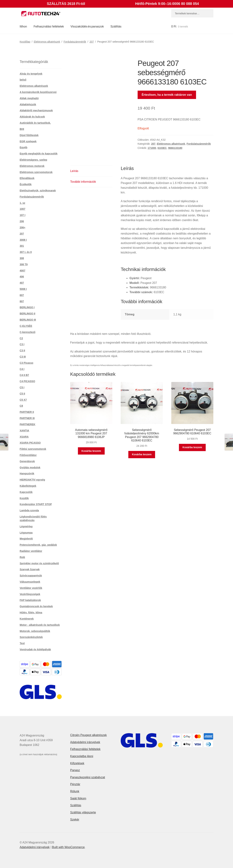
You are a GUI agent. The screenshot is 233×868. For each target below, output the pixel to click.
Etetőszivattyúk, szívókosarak (38, 191)
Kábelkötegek (28, 486)
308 (22, 258)
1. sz (22, 203)
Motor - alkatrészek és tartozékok (40, 625)
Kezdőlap (25, 42)
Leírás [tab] (74, 171)
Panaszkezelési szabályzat (88, 777)
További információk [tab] (83, 182)
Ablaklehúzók (28, 104)
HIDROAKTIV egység (32, 480)
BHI (22, 129)
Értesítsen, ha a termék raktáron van (167, 95)
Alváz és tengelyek (31, 74)
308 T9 (24, 264)
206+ (23, 227)
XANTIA (24, 431)
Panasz (75, 770)
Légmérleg (26, 526)
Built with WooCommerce (68, 847)
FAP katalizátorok (30, 600)
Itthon (23, 26)
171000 (152, 148)
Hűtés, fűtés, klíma (31, 613)
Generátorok (27, 461)
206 (22, 221)
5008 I (23, 289)
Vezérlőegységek (30, 594)
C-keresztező (27, 332)
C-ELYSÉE (26, 326)
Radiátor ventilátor (31, 551)
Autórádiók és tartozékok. (35, 123)
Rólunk (75, 791)
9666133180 (175, 148)
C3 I (22, 344)
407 (22, 283)
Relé (22, 557)
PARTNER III (27, 418)
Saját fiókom (78, 798)
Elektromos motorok (32, 166)
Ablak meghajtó (29, 98)
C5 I (22, 387)
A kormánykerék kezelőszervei (38, 92)
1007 (22, 209)
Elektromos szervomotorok (36, 172)
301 (22, 246)
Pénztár (75, 784)
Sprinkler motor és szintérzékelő (39, 563)
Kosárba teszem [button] (91, 451)
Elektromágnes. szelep (33, 160)
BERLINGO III (28, 320)
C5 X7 (23, 400)
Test (22, 643)
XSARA (24, 437)
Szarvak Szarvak (30, 569)
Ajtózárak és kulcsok (32, 117)
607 (22, 295)
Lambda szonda (29, 510)
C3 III (23, 357)
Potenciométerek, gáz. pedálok (38, 545)
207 (92, 42)
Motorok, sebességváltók (35, 631)
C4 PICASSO (27, 381)
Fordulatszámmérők (75, 42)
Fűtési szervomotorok (33, 449)
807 (22, 301)
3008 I (23, 240)
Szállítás (116, 26)
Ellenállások (27, 178)
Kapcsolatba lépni (82, 756)
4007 (22, 271)
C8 (21, 406)
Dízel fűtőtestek (29, 135)
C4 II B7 (24, 375)
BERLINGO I (27, 307)
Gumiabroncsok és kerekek (36, 606)
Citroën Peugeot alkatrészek (89, 735)
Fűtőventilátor (28, 455)
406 (22, 277)
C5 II (22, 394)
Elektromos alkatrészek (47, 42)
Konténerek (27, 619)
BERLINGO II (27, 314)
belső (23, 80)
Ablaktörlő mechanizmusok (36, 110)
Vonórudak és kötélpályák (35, 649)
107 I (22, 215)
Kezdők (24, 498)
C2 (21, 338)
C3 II (22, 350)
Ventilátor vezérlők (31, 588)
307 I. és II (26, 252)
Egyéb (23, 147)
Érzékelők (26, 184)
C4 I (22, 369)
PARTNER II (27, 412)
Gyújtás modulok (30, 467)
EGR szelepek (28, 141)
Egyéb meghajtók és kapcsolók (39, 154)
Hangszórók (27, 473)
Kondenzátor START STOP (36, 504)
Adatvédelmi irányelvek (85, 742)
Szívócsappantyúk (31, 576)
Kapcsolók (26, 492)
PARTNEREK (27, 424)
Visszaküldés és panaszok (87, 26)
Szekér (75, 820)
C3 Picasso (26, 363)
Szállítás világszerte (83, 812)
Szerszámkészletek (31, 637)
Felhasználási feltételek (49, 26)
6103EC (162, 148)
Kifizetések (77, 763)
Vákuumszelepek (30, 582)
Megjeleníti (26, 539)
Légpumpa (26, 533)
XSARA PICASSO (30, 443)
